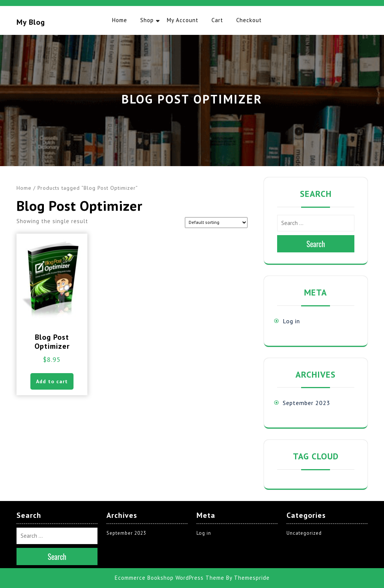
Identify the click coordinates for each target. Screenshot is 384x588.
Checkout (249, 20)
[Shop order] (216, 223)
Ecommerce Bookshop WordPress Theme (169, 578)
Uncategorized (304, 533)
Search (316, 244)
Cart (217, 20)
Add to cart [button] (52, 381)
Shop (147, 20)
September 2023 (307, 403)
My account (183, 20)
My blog (31, 22)
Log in (291, 321)
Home (120, 20)
